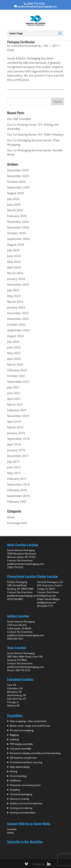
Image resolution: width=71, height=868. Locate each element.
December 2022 (18, 313)
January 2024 (16, 279)
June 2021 (14, 393)
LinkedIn (12, 829)
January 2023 (16, 307)
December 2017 (18, 456)
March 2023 (15, 302)
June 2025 (14, 204)
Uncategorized (17, 523)
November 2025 (18, 176)
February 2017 (17, 479)
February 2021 (17, 410)
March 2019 (15, 427)
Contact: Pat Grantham (20, 592)
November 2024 (18, 227)
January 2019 (16, 433)
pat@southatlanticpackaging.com (26, 564)
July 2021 (13, 387)
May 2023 (14, 296)
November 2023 (18, 284)
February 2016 (17, 490)
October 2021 (16, 376)
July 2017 (13, 462)
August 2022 (16, 336)
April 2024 (14, 267)
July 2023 (13, 290)
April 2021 (14, 399)
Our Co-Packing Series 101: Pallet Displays (35, 134)
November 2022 (18, 319)
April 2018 (14, 444)
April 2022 (14, 359)
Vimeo (11, 833)
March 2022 (15, 364)
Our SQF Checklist (19, 119)
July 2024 (13, 250)
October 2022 (16, 324)
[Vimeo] (26, 864)
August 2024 (16, 244)
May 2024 (14, 262)
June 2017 (14, 467)
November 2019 (18, 416)
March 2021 (15, 404)
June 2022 (14, 347)
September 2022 (18, 330)
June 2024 (14, 256)
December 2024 (18, 222)
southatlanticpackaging (26, 46)
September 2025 (18, 187)
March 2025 (15, 210)
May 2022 (14, 353)
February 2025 (17, 216)
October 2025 (16, 182)
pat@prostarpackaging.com (22, 596)
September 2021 (18, 382)
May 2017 (14, 473)
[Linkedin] (49, 864)
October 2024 (16, 233)
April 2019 (14, 422)
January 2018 (16, 450)
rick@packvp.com (46, 596)
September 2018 (18, 439)
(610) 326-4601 (15, 599)
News (11, 50)
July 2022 (13, 342)
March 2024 (15, 273)
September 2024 (18, 239)
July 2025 (13, 199)
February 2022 (17, 370)
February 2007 (17, 501)
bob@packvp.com (46, 602)
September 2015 (18, 496)
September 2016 (18, 484)
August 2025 (16, 193)
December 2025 (18, 170)
